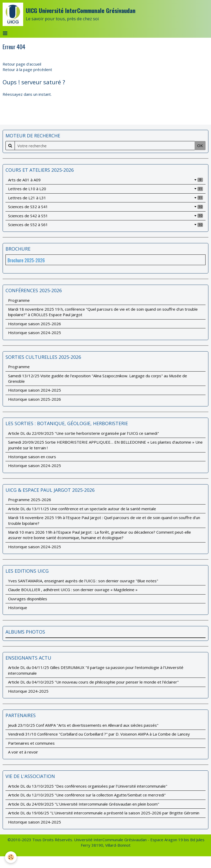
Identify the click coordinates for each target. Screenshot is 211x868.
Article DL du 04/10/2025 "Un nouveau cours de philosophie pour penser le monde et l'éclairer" (93, 682)
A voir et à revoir (23, 752)
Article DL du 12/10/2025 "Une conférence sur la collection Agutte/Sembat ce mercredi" (87, 795)
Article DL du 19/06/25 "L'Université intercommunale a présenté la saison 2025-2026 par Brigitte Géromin (104, 813)
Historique (18, 608)
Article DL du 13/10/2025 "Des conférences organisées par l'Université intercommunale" (88, 786)
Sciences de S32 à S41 (106, 207)
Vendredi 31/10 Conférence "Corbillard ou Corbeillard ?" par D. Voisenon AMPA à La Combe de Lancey (99, 734)
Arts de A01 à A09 (106, 180)
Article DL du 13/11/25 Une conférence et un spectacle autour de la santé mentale (82, 509)
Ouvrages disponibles (28, 599)
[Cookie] (11, 857)
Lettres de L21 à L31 (106, 198)
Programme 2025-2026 (30, 500)
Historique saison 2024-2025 (35, 333)
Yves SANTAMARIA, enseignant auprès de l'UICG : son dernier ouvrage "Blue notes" (83, 581)
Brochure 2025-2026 (26, 260)
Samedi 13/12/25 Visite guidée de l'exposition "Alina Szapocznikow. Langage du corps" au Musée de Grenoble (98, 378)
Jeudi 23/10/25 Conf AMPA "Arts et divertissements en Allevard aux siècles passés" (83, 725)
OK (200, 145)
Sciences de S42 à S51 (106, 216)
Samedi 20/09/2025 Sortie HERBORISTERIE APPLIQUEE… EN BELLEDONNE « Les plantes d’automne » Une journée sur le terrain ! (105, 445)
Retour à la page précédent (27, 69)
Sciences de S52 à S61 (106, 225)
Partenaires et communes (31, 743)
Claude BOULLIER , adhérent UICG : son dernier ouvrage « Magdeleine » (73, 590)
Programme (19, 300)
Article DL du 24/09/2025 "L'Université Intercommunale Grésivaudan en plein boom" (84, 804)
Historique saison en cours (32, 457)
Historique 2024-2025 (28, 691)
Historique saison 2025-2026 (35, 324)
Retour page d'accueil (22, 64)
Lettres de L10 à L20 (106, 189)
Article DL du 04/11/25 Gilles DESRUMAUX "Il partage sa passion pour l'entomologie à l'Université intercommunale (96, 670)
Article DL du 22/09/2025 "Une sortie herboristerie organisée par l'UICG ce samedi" (83, 433)
